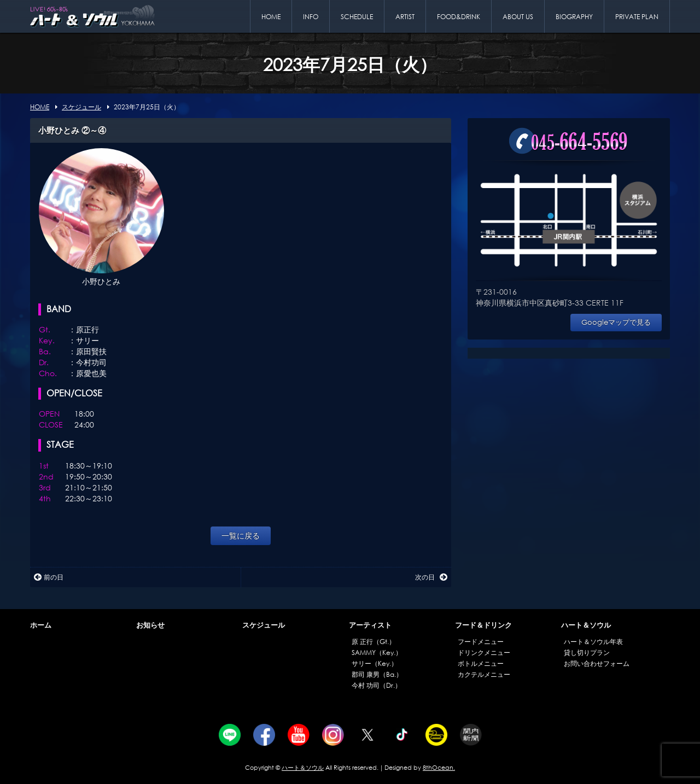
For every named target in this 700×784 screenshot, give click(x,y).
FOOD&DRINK (459, 17)
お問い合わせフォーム (597, 663)
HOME (271, 17)
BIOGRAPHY (574, 17)
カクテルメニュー (484, 674)
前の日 (49, 577)
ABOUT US (518, 17)
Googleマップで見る (616, 322)
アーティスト (370, 625)
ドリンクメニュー (484, 653)
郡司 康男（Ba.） (377, 674)
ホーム (41, 625)
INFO (311, 17)
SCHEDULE (357, 17)
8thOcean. (439, 768)
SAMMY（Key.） (377, 653)
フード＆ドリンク (483, 625)
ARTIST (405, 17)
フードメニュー (481, 642)
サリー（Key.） (375, 663)
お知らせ (150, 625)
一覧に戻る (241, 536)
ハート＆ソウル (586, 625)
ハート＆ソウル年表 (593, 642)
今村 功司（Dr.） (377, 685)
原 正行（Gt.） (374, 642)
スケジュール (264, 625)
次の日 (431, 577)
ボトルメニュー (481, 663)
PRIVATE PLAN (637, 17)
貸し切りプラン (587, 653)
